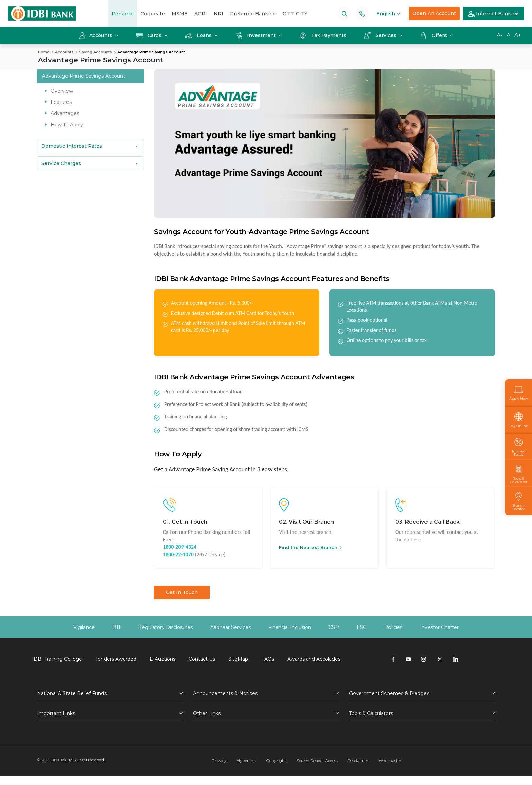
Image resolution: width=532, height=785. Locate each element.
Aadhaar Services (231, 627)
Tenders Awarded (116, 659)
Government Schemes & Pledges (389, 693)
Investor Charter (439, 627)
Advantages (65, 113)
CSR (334, 627)
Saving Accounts (96, 52)
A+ (518, 35)
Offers (434, 35)
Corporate (153, 14)
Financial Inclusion (290, 627)
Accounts (96, 35)
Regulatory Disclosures (165, 627)
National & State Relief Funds (72, 693)
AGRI (201, 14)
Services (381, 35)
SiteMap (238, 659)
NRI (218, 14)
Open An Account (434, 13)
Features (61, 102)
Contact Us (202, 659)
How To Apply (67, 125)
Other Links (207, 713)
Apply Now (519, 393)
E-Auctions (163, 659)
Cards (149, 35)
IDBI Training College (57, 659)
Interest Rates (518, 447)
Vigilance (84, 627)
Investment (256, 35)
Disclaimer (358, 760)
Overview (62, 91)
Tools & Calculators (371, 713)
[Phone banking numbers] (362, 13)
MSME (180, 14)
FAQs (268, 659)
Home (44, 52)
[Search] (345, 13)
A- (500, 35)
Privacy (219, 760)
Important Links (56, 713)
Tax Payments (323, 35)
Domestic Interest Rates (72, 146)
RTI (116, 627)
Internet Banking (493, 14)
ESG (362, 627)
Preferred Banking (253, 14)
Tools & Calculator (518, 474)
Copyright (276, 760)
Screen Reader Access (317, 760)
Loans (199, 35)
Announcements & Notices (225, 693)
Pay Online (519, 420)
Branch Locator (518, 501)
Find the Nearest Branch (308, 547)
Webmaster (390, 760)
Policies (393, 627)
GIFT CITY (295, 14)
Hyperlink (246, 760)
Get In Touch (182, 592)
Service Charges (61, 163)
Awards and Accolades (314, 659)
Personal (123, 14)
